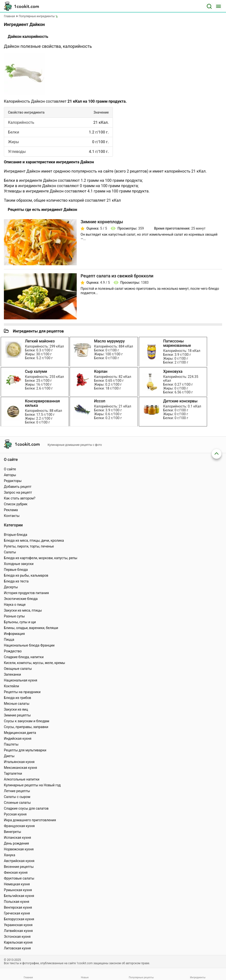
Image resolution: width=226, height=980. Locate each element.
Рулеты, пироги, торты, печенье (29, 546)
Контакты (12, 516)
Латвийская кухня (18, 931)
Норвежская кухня (19, 849)
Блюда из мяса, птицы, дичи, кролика (34, 540)
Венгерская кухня (18, 907)
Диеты (9, 756)
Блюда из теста (16, 581)
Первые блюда (16, 570)
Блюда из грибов (17, 698)
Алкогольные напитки (22, 779)
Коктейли (11, 686)
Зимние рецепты (17, 715)
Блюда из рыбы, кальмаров (26, 575)
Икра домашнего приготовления (30, 820)
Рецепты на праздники (22, 692)
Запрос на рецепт (18, 492)
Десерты (11, 587)
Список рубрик (16, 504)
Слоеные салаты (17, 803)
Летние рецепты (17, 791)
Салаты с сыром (17, 797)
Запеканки (12, 674)
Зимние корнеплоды (102, 222)
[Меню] (218, 6)
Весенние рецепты (19, 867)
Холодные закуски (19, 564)
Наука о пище (15, 605)
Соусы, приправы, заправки (26, 727)
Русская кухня (15, 814)
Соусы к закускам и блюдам (27, 721)
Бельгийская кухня (19, 896)
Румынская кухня (18, 890)
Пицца (9, 639)
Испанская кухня (17, 838)
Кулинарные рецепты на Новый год (32, 785)
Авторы (10, 475)
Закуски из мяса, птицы (23, 610)
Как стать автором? (20, 498)
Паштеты (11, 744)
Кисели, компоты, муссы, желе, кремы (34, 663)
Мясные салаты (17, 704)
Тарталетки (13, 773)
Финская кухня (16, 872)
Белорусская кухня (19, 919)
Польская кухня (17, 902)
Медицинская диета (20, 733)
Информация (14, 634)
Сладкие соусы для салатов (26, 808)
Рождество (13, 651)
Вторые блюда (16, 535)
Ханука (9, 855)
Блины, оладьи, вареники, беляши (31, 628)
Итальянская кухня (19, 762)
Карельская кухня (18, 942)
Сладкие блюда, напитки (24, 657)
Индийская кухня (18, 739)
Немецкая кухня (17, 884)
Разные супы (14, 616)
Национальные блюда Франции (29, 645)
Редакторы (13, 481)
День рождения (16, 843)
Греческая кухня (17, 913)
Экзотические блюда (21, 599)
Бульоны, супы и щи (20, 622)
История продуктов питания (26, 593)
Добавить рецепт (18, 487)
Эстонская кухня (17, 937)
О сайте (10, 469)
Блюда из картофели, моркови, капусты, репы (41, 558)
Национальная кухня (21, 680)
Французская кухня (19, 826)
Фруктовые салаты (19, 878)
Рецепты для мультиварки (25, 750)
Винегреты (13, 832)
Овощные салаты (18, 669)
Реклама (11, 510)
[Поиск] (209, 6)
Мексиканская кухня (20, 768)
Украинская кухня (18, 925)
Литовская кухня (17, 948)
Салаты (10, 552)
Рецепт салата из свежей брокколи (117, 276)
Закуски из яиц (16, 709)
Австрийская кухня (19, 861)
